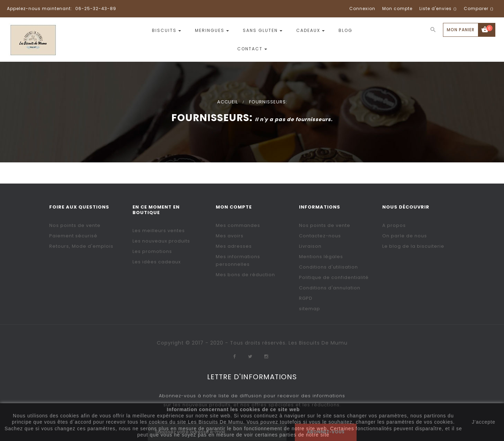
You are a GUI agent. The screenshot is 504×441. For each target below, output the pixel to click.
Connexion (362, 9)
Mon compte (397, 9)
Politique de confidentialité (334, 277)
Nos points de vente (75, 225)
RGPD (306, 298)
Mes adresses (234, 246)
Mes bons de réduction (245, 275)
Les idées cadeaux (157, 262)
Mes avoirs (230, 236)
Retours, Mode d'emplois (81, 246)
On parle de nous (405, 236)
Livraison (310, 246)
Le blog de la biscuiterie (413, 246)
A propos (394, 225)
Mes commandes (238, 225)
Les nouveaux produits (161, 241)
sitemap (310, 309)
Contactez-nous (320, 236)
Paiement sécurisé (73, 236)
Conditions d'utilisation (328, 267)
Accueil (228, 102)
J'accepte (484, 422)
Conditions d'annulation (330, 288)
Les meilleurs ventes (159, 231)
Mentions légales (321, 257)
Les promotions (152, 251)
